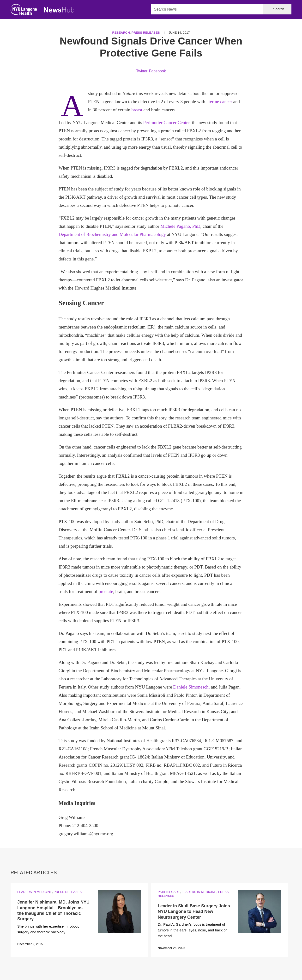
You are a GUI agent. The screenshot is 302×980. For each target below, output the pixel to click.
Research (121, 33)
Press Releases (146, 33)
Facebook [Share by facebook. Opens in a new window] (157, 71)
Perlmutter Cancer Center (166, 123)
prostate (106, 591)
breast (137, 110)
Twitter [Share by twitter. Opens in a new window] (142, 71)
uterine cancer (219, 102)
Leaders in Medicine (35, 892)
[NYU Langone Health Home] (24, 10)
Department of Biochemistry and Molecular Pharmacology (112, 234)
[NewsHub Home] (59, 10)
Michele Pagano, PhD (180, 226)
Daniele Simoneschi (191, 687)
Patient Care (169, 892)
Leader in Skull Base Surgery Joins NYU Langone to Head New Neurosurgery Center (194, 912)
